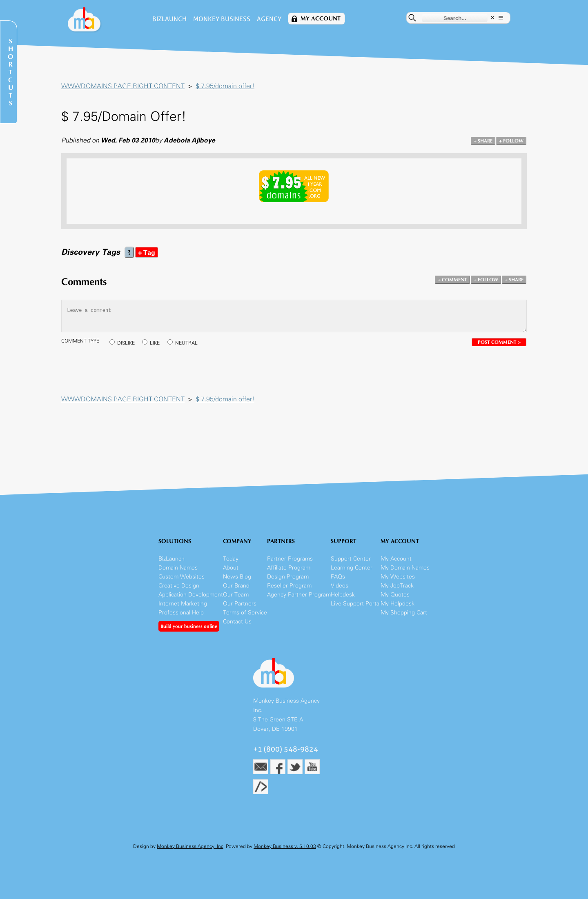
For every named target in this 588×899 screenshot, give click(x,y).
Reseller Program (289, 586)
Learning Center (352, 568)
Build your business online (189, 626)
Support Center (351, 559)
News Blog (237, 577)
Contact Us (237, 622)
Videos (340, 586)
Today (231, 559)
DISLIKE (126, 343)
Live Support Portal (356, 604)
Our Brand (236, 586)
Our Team (236, 595)
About (231, 568)
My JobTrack (397, 586)
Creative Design (179, 586)
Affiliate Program (289, 568)
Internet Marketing (183, 604)
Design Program (288, 577)
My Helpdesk (398, 604)
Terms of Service (245, 613)
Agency (269, 19)
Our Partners (240, 604)
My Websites (398, 577)
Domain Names (178, 568)
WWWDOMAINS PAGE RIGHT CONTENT (123, 86)
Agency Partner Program (299, 595)
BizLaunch (169, 19)
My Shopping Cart (404, 613)
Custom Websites (182, 577)
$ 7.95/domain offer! (225, 86)
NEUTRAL (186, 343)
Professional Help (181, 613)
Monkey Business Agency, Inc (190, 846)
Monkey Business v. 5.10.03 (285, 846)
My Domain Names (405, 568)
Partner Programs (290, 559)
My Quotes (395, 595)
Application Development (191, 595)
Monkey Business (222, 19)
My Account (321, 19)
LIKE (155, 343)
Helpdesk (343, 595)
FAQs (338, 577)
